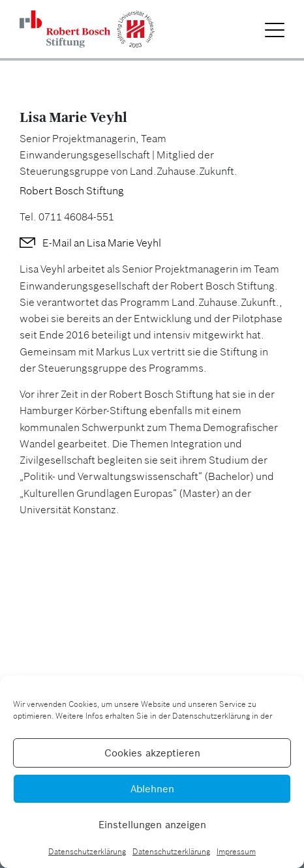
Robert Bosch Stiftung (72, 190)
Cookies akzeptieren (152, 753)
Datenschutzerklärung (87, 851)
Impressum (236, 851)
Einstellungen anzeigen (152, 825)
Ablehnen (152, 789)
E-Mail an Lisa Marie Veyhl (102, 243)
